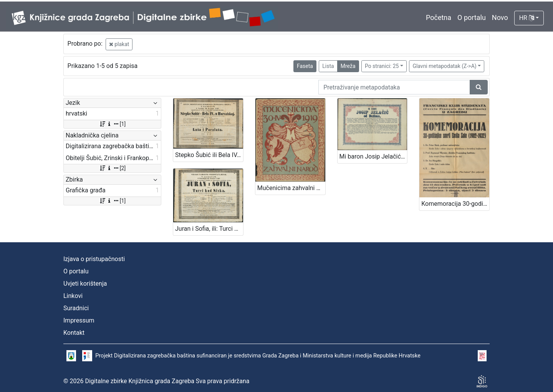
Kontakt (74, 333)
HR (527, 18)
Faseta (305, 66)
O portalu (472, 17)
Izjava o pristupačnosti (94, 259)
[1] (112, 124)
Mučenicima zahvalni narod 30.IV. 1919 (291, 188)
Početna (439, 17)
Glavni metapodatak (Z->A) (444, 66)
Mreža (348, 66)
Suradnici (76, 308)
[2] (112, 168)
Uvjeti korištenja (85, 284)
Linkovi (73, 296)
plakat (119, 44)
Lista (328, 66)
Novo (500, 17)
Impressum (79, 320)
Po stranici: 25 (382, 66)
